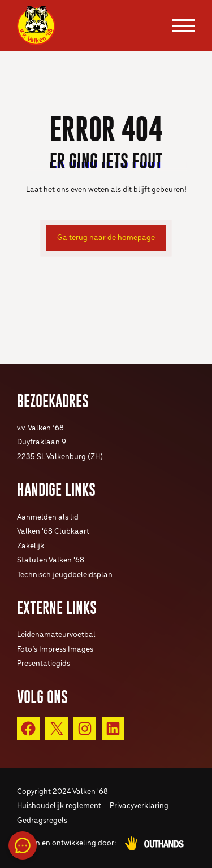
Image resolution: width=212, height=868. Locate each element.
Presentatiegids (44, 664)
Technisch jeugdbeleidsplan (65, 575)
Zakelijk (31, 546)
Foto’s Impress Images (55, 650)
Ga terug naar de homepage (106, 238)
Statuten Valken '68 (51, 561)
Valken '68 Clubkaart (53, 532)
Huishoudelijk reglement (59, 806)
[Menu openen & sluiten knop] (184, 25)
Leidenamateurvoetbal (56, 635)
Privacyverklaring (139, 806)
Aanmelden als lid (48, 518)
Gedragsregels (42, 821)
